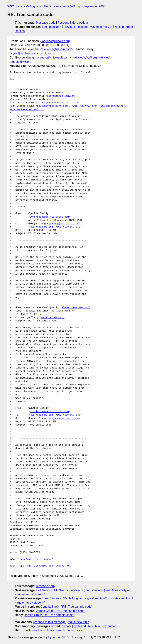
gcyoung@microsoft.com (53, 57)
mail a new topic (78, 622)
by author (110, 626)
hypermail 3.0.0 (58, 637)
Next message (52, 27)
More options (80, 23)
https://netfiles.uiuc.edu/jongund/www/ (44, 566)
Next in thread (124, 27)
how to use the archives (38, 630)
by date (66, 626)
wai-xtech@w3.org (68, 6)
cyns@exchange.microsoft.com (32, 53)
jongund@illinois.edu (55, 41)
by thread (80, 626)
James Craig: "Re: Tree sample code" (61, 611)
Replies (20, 31)
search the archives (69, 630)
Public (48, 6)
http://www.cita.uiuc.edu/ (35, 559)
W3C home (15, 6)
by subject (95, 626)
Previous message (76, 27)
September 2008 (94, 6)
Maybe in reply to (101, 27)
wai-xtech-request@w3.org (27, 110)
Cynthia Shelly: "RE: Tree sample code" (67, 607)
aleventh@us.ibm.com (56, 49)
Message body (46, 23)
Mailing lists (33, 6)
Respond (63, 23)
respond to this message (49, 622)
